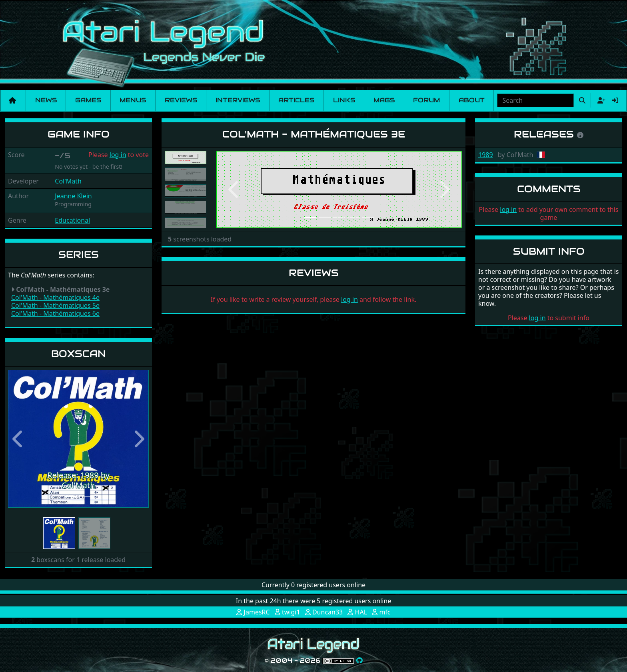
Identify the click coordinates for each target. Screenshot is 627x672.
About (472, 100)
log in (118, 155)
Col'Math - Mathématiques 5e (55, 305)
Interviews (238, 100)
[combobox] (535, 100)
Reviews (181, 100)
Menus (133, 100)
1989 (486, 155)
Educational (72, 220)
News (46, 100)
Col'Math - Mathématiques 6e (55, 313)
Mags (384, 100)
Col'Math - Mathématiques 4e (55, 297)
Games (88, 100)
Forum (426, 100)
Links (344, 100)
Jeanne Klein (73, 196)
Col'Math (68, 181)
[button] (19, 439)
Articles (296, 100)
